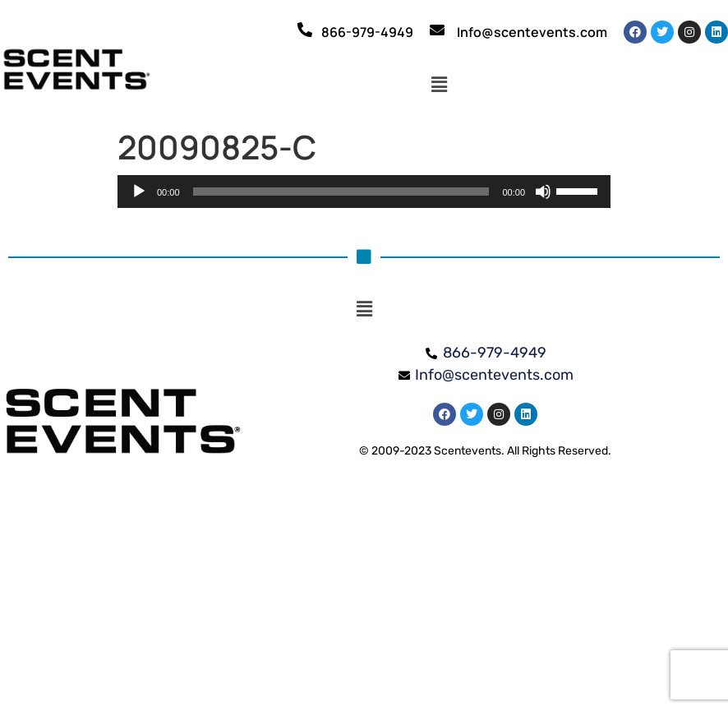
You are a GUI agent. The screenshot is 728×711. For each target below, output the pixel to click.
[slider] (341, 192)
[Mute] (543, 192)
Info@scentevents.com (532, 32)
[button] (439, 85)
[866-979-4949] (305, 30)
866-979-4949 (367, 32)
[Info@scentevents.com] (437, 30)
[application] (364, 192)
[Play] (139, 192)
